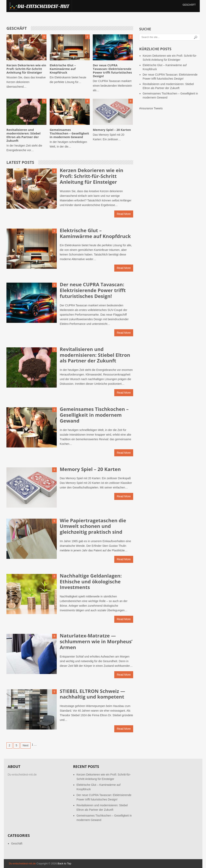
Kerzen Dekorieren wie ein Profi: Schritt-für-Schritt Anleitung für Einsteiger (26, 69)
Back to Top (64, 863)
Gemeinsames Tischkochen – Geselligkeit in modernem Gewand (69, 133)
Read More (124, 214)
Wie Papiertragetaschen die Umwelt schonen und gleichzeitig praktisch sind (93, 526)
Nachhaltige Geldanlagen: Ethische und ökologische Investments (91, 581)
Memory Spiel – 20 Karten (112, 130)
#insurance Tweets (151, 108)
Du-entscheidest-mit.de (22, 863)
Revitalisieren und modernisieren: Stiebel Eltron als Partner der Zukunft (23, 135)
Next (26, 745)
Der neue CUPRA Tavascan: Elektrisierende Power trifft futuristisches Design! (112, 71)
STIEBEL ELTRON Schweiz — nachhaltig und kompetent (92, 694)
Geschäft (189, 5)
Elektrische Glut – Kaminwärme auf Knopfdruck (63, 69)
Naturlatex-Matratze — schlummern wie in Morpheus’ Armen (96, 641)
